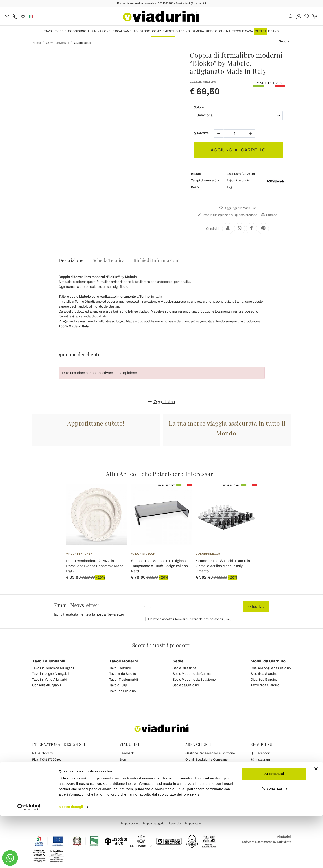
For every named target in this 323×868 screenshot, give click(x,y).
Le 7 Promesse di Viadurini (138, 791)
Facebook (260, 753)
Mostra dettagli (71, 859)
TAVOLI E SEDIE (55, 31)
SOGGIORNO (77, 31)
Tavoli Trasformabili (124, 680)
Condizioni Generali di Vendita (141, 766)
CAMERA (198, 31)
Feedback (127, 753)
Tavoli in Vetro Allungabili (50, 680)
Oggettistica (161, 402)
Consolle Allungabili (46, 685)
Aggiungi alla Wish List (237, 208)
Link (227, 619)
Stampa (269, 215)
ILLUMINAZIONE (99, 31)
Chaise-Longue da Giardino (271, 668)
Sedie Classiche (184, 668)
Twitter (258, 772)
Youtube (259, 766)
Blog (123, 760)
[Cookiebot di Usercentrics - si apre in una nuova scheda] (29, 859)
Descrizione (71, 260)
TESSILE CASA (243, 31)
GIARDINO (183, 31)
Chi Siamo (127, 797)
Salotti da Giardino (264, 674)
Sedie (178, 661)
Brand (274, 31)
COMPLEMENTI (163, 31)
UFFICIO (212, 31)
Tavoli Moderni (124, 661)
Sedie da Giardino (186, 685)
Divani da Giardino (264, 680)
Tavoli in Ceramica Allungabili (53, 668)
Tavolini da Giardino (265, 685)
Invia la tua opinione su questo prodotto (227, 215)
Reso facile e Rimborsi (201, 766)
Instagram (260, 760)
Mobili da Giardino (268, 661)
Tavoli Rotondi (120, 668)
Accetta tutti (274, 826)
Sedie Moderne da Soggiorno (194, 680)
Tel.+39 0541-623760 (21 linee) (54, 766)
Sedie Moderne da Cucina (192, 674)
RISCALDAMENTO (125, 31)
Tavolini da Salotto (123, 674)
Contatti (125, 785)
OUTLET (261, 31)
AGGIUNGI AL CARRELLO (238, 150)
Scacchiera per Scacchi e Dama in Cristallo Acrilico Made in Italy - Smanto (223, 566)
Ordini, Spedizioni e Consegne (206, 760)
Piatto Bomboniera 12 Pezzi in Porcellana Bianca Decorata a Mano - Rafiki (96, 566)
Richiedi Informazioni (157, 260)
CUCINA (225, 31)
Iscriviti (256, 607)
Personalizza (274, 841)
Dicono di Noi (129, 804)
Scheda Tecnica (109, 260)
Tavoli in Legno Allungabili (51, 674)
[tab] (71, 260)
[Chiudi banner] (316, 821)
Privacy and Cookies (134, 772)
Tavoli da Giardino (123, 691)
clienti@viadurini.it (45, 791)
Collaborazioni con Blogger (139, 778)
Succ (283, 41)
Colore (199, 107)
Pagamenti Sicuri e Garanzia (205, 772)
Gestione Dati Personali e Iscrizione (210, 753)
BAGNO (145, 31)
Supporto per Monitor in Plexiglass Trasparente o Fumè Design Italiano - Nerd (160, 566)
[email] (191, 607)
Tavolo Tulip (118, 685)
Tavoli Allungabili (49, 661)
